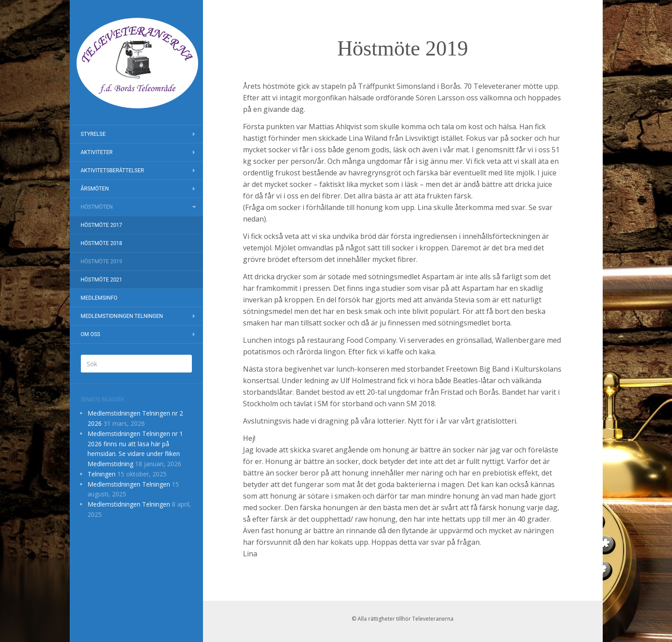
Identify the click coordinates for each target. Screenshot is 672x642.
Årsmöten (95, 189)
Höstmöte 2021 (102, 280)
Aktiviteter (97, 152)
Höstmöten (97, 207)
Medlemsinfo (99, 298)
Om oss (91, 334)
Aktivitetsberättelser (113, 170)
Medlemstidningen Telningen (122, 316)
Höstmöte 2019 (102, 262)
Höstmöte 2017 (102, 225)
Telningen (101, 474)
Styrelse (93, 134)
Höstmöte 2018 (102, 243)
